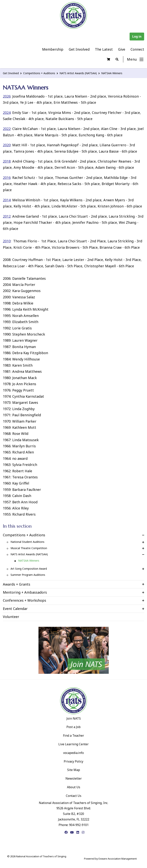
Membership (53, 49)
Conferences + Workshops (24, 600)
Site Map (74, 770)
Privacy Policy (73, 761)
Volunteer (11, 617)
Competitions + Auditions (39, 73)
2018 (7, 161)
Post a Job (73, 727)
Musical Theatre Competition (29, 548)
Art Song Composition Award (29, 569)
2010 (7, 241)
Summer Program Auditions (28, 575)
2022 (7, 129)
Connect (137, 49)
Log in (137, 36)
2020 (7, 145)
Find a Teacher (73, 736)
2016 (7, 178)
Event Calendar (15, 609)
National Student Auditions (27, 542)
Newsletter (74, 778)
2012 (7, 216)
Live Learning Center (73, 744)
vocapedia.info (73, 753)
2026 (7, 96)
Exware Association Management (118, 859)
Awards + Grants (17, 584)
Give (122, 49)
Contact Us (74, 796)
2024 (7, 113)
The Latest (104, 49)
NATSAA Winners (112, 73)
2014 (7, 200)
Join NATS (74, 718)
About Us (74, 787)
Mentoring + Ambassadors (25, 592)
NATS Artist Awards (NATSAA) (78, 73)
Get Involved (79, 49)
